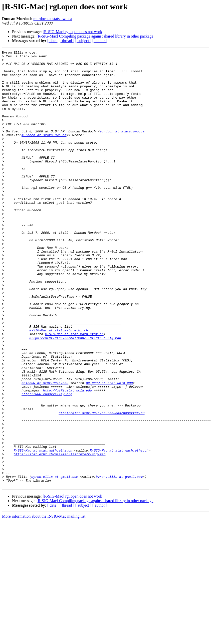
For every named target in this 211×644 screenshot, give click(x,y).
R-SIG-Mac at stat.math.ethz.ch (59, 386)
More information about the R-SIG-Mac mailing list (44, 603)
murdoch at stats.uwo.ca (53, 19)
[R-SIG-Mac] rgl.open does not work (72, 32)
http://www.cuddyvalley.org (47, 463)
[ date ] (53, 41)
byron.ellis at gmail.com (55, 562)
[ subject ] (83, 41)
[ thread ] (67, 41)
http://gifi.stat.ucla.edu (67, 459)
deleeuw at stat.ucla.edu (45, 450)
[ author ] (100, 41)
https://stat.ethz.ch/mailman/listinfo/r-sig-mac (75, 395)
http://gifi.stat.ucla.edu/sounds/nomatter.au (101, 486)
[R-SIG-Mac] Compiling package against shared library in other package (95, 36)
